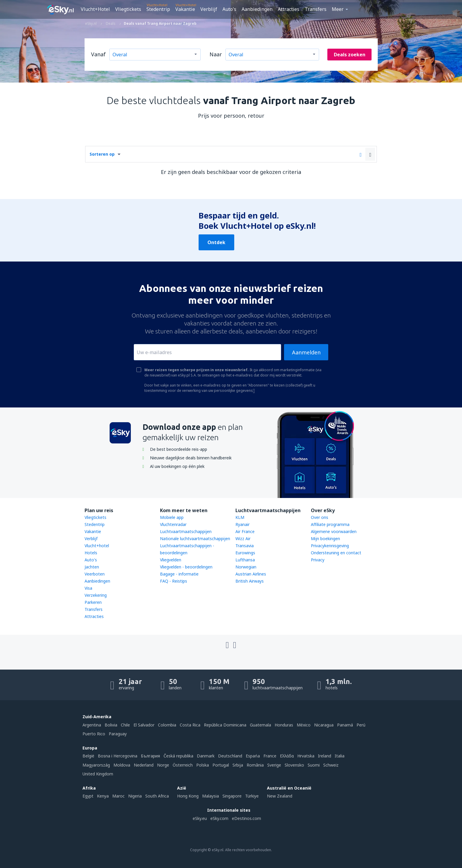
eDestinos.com (246, 818)
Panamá (345, 725)
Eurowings (245, 553)
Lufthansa (245, 560)
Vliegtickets (128, 9)
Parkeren (93, 602)
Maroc (118, 796)
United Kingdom (98, 774)
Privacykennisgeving (330, 546)
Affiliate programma (330, 524)
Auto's (229, 9)
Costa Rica (190, 725)
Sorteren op (102, 154)
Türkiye (252, 796)
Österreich (183, 765)
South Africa (157, 796)
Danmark (206, 756)
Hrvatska (306, 756)
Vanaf (98, 54)
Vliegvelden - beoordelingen (186, 567)
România (255, 765)
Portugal (221, 765)
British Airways (250, 581)
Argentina (92, 725)
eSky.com (219, 818)
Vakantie (185, 9)
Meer (338, 9)
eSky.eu (200, 818)
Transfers (316, 9)
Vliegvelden (171, 560)
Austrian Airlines (251, 574)
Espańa (253, 756)
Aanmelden (306, 352)
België (88, 756)
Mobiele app (172, 517)
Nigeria (135, 796)
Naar (216, 54)
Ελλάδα (287, 756)
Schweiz (331, 765)
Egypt (88, 796)
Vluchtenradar (173, 524)
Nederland (144, 765)
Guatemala (260, 725)
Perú (361, 725)
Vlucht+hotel (97, 546)
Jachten (92, 567)
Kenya (103, 796)
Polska (203, 765)
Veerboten (95, 574)
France (270, 756)
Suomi (314, 765)
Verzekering (96, 595)
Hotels (91, 553)
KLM (240, 517)
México (304, 725)
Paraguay (118, 734)
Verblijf (209, 9)
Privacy (318, 560)
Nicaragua (324, 725)
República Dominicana (225, 725)
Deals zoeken (350, 55)
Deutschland (230, 756)
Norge (163, 765)
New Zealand (280, 796)
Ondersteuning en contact (336, 553)
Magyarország (96, 765)
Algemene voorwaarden (334, 531)
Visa (88, 588)
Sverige (274, 765)
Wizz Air (243, 539)
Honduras (284, 725)
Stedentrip (158, 9)
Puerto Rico (94, 734)
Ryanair (242, 524)
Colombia (167, 725)
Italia (340, 756)
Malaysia (211, 796)
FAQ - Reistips (174, 581)
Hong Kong (188, 796)
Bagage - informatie (179, 574)
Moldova (122, 765)
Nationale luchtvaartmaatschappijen (195, 539)
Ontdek (216, 242)
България (150, 756)
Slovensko (294, 765)
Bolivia (111, 725)
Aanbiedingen (257, 9)
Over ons (320, 517)
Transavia (245, 546)
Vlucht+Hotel (95, 9)
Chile (125, 725)
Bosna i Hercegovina (118, 756)
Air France (245, 531)
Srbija (238, 765)
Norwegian (246, 567)
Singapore (232, 796)
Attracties (289, 9)
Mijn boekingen (325, 539)
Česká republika (178, 756)
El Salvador (144, 725)
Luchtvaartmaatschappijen (186, 531)
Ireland (325, 756)
